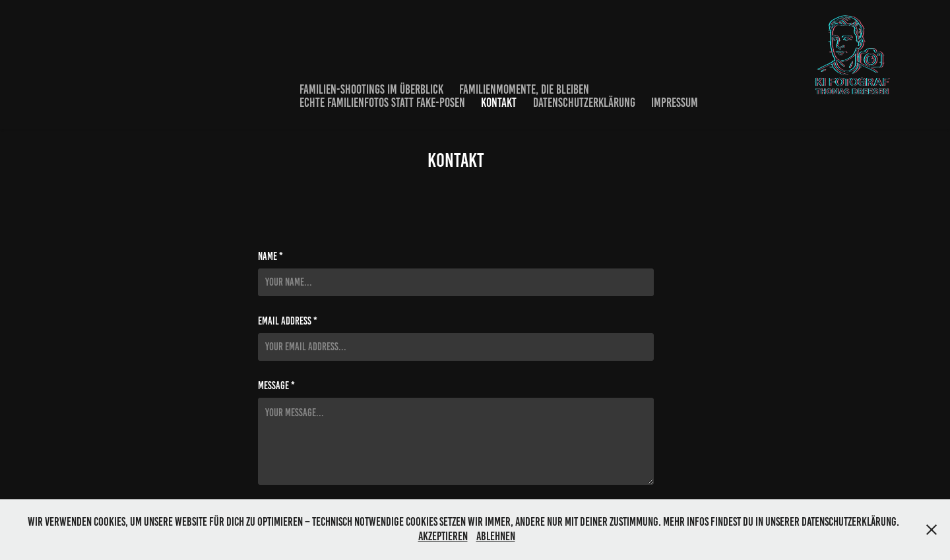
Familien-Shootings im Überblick (371, 89)
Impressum (675, 103)
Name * (270, 257)
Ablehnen (496, 536)
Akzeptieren (443, 536)
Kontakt (499, 103)
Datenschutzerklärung (584, 103)
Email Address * (288, 321)
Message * (276, 386)
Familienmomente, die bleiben (524, 89)
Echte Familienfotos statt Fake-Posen (382, 103)
